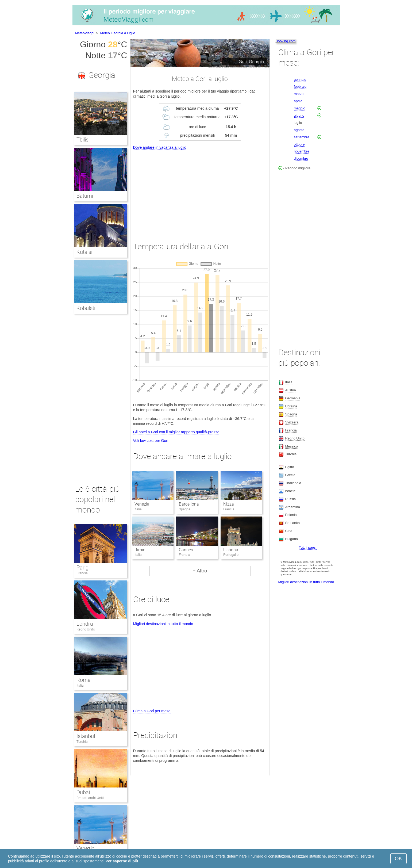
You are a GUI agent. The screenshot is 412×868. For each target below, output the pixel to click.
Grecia (290, 475)
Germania (293, 398)
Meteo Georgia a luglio (118, 33)
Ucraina (291, 406)
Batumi (85, 196)
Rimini (140, 550)
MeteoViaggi (85, 33)
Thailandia (293, 483)
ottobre (299, 144)
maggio (300, 108)
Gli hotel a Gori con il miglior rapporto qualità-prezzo (176, 432)
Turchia (82, 742)
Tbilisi (83, 140)
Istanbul (86, 736)
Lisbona (231, 550)
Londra (85, 624)
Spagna (291, 414)
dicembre (301, 158)
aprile (298, 101)
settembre (302, 137)
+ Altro (200, 571)
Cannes (186, 550)
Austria (290, 390)
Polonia (291, 515)
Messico (291, 446)
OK (398, 859)
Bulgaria (291, 539)
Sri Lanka (292, 523)
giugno (299, 115)
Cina (289, 531)
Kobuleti (86, 308)
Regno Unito (86, 629)
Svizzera (292, 422)
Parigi (83, 568)
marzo (299, 94)
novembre (302, 151)
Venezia (142, 504)
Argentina (292, 507)
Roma (84, 680)
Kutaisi (84, 252)
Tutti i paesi (308, 547)
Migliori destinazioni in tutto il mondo (163, 624)
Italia (80, 685)
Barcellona (189, 504)
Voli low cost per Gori (151, 441)
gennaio (300, 80)
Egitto (289, 467)
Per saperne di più (122, 861)
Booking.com (286, 41)
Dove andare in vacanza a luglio (160, 147)
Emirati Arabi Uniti (90, 798)
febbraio (300, 87)
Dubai (83, 792)
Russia (290, 499)
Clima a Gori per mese (152, 711)
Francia (82, 573)
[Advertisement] (200, 191)
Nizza (229, 504)
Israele (290, 491)
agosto (299, 130)
